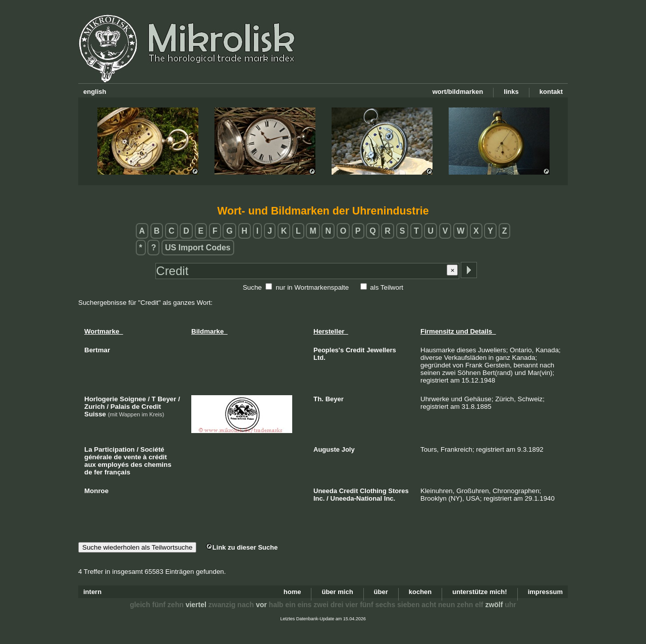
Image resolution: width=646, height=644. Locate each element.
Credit (355, 350)
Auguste (327, 449)
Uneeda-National (357, 498)
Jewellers (381, 350)
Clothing (373, 491)
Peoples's (329, 350)
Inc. (319, 498)
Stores (398, 491)
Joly (348, 449)
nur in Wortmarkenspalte (312, 287)
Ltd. (319, 358)
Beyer (335, 399)
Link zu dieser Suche (242, 547)
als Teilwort (387, 287)
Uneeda (325, 491)
